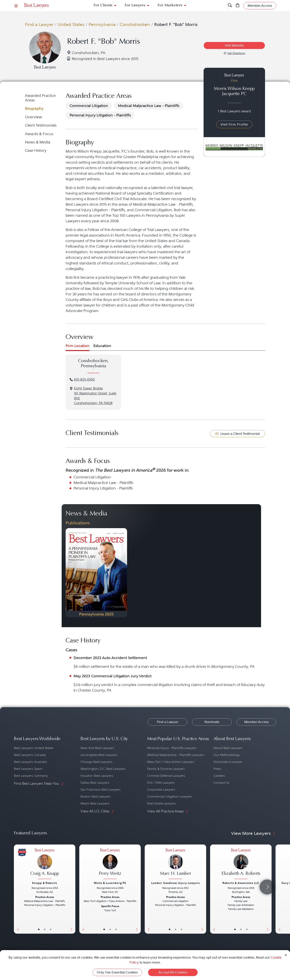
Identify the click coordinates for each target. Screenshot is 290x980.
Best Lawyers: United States (34, 748)
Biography (34, 108)
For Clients (103, 5)
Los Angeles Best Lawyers (99, 755)
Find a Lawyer (39, 24)
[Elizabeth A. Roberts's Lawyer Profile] (241, 864)
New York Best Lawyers (97, 748)
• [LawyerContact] (51, 929)
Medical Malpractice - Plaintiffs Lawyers (176, 755)
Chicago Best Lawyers (96, 762)
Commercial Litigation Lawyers (169, 796)
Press (217, 769)
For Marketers (170, 5)
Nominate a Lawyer (228, 762)
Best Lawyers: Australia (30, 762)
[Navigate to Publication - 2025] (96, 573)
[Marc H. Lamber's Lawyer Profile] (175, 864)
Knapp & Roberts (45, 883)
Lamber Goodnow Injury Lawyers (176, 883)
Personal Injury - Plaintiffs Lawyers (172, 748)
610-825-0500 (84, 379)
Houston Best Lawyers (97, 776)
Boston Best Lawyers (96, 796)
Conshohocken (135, 24)
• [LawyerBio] (45, 929)
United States (71, 24)
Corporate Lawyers (161, 790)
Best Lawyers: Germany (31, 776)
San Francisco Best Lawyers (100, 790)
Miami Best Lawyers (95, 803)
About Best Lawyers (228, 748)
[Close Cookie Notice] (286, 955)
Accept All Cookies (173, 972)
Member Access (256, 722)
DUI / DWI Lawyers (161, 783)
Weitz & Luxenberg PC (110, 883)
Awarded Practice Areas (40, 98)
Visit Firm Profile (234, 124)
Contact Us (221, 783)
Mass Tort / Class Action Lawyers (171, 762)
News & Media (38, 142)
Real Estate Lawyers (161, 803)
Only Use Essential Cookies (117, 972)
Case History (36, 150)
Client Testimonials (41, 125)
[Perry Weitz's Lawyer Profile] (110, 864)
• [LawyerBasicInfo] (39, 929)
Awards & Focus (39, 134)
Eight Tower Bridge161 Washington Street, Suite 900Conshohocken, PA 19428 (95, 396)
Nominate (212, 722)
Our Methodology (227, 755)
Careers (219, 776)
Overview (33, 117)
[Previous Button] (17, 889)
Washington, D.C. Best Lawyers (103, 769)
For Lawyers (135, 5)
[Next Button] (72, 889)
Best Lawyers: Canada (30, 755)
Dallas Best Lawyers (95, 783)
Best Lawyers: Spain (28, 769)
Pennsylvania (102, 24)
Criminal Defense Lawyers (166, 776)
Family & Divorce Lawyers (166, 769)
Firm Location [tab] (78, 346)
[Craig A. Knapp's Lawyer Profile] (45, 864)
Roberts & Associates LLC (241, 883)
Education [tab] (102, 346)
